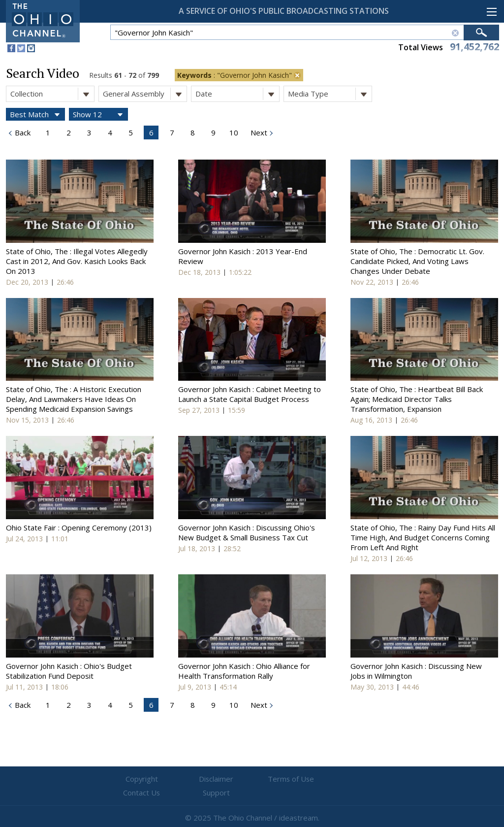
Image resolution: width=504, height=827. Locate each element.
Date (237, 94)
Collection (52, 94)
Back (22, 132)
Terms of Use (252, 779)
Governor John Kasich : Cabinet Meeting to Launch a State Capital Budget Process (250, 394)
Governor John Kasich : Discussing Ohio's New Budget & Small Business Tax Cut (247, 532)
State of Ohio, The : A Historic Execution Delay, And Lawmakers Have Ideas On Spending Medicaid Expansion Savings (74, 399)
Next (258, 132)
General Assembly (145, 94)
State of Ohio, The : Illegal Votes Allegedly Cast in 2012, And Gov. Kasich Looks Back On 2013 (77, 261)
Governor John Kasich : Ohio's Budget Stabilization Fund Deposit (69, 671)
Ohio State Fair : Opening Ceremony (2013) (79, 528)
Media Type (330, 94)
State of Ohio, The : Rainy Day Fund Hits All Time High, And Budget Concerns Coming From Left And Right (423, 537)
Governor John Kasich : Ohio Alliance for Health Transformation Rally (244, 671)
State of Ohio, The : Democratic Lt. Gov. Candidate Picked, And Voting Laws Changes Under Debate (417, 261)
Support (370, 779)
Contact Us (311, 779)
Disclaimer (193, 779)
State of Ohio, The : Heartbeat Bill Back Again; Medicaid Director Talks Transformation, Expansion (417, 399)
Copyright (134, 779)
